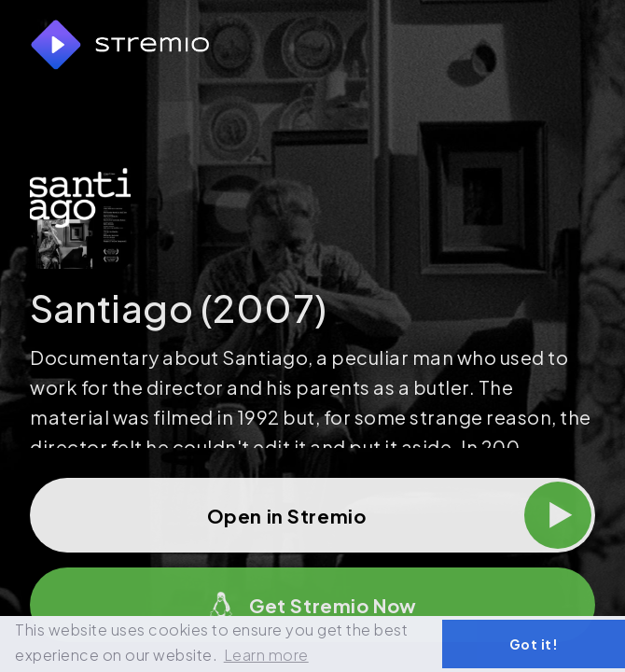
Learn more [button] (266, 655)
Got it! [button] (534, 644)
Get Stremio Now (312, 605)
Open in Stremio (400, 515)
